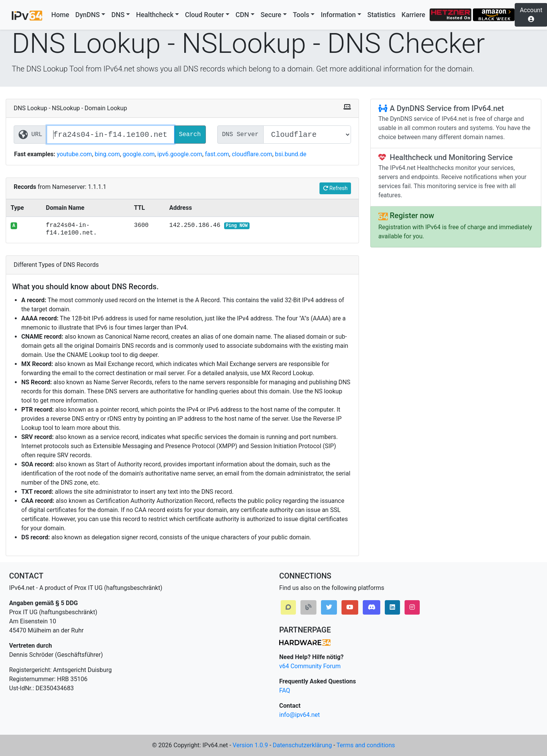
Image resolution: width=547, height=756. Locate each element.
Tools (301, 15)
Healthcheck (155, 15)
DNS (118, 15)
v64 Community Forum (310, 666)
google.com (139, 154)
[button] (288, 607)
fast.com (217, 154)
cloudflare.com (252, 154)
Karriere (413, 15)
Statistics (381, 15)
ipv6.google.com (180, 154)
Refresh (335, 188)
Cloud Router (204, 15)
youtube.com (74, 154)
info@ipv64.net (300, 715)
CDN (242, 15)
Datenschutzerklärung (302, 745)
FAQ (285, 690)
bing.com (107, 154)
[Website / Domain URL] (110, 135)
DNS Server (240, 135)
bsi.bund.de (291, 154)
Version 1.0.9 (250, 745)
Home (60, 15)
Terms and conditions (366, 745)
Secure (271, 15)
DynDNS (88, 15)
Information (338, 15)
